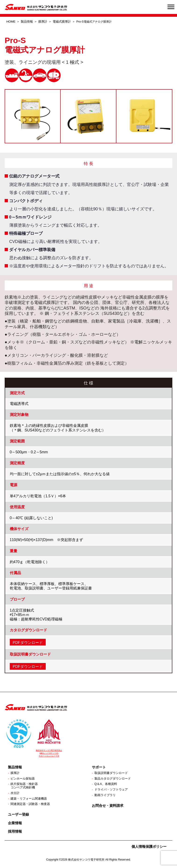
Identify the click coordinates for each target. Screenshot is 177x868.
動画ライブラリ (106, 796)
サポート (99, 767)
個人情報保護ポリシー (149, 848)
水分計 (15, 794)
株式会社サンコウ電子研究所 (86, 861)
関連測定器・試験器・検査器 (32, 805)
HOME (11, 22)
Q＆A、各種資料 (107, 784)
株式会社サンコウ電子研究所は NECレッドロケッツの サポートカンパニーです (49, 753)
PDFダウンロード (28, 643)
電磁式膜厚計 (62, 22)
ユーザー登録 (18, 816)
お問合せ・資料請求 (108, 806)
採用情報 (15, 833)
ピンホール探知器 (24, 779)
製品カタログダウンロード (114, 779)
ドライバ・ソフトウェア (112, 790)
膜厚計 (43, 22)
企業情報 (15, 824)
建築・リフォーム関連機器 (30, 800)
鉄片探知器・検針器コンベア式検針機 (25, 786)
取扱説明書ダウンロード (112, 773)
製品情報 (27, 22)
